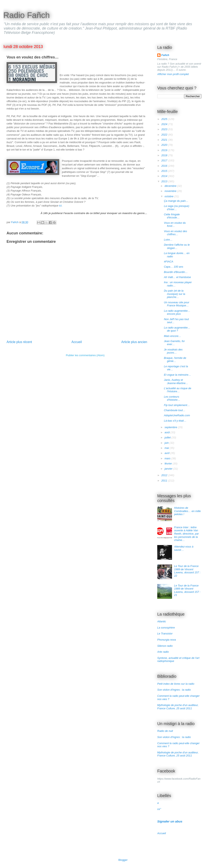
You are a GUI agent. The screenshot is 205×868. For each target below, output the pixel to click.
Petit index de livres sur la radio (176, 684)
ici (60, 206)
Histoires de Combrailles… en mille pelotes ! (187, 511)
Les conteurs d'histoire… (172, 398)
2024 (165, 124)
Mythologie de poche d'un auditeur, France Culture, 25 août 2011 (178, 707)
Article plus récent (19, 342)
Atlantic (162, 621)
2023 (165, 129)
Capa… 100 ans (173, 267)
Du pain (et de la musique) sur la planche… (174, 294)
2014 (165, 176)
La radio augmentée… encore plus (177, 312)
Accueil (77, 342)
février (169, 464)
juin (167, 443)
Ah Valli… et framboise (177, 277)
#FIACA (169, 262)
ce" (159, 809)
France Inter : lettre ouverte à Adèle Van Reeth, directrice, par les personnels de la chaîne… (186, 534)
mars (168, 458)
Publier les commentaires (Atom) (85, 355)
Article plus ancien (134, 342)
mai (167, 448)
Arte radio (163, 652)
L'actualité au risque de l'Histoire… (177, 390)
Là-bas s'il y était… (175, 421)
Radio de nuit (165, 731)
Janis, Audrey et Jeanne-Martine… (176, 382)
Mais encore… (172, 336)
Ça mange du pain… (176, 201)
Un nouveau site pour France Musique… (177, 304)
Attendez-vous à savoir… (184, 548)
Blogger (123, 860)
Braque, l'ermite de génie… (175, 360)
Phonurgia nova (167, 640)
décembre (171, 186)
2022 (165, 135)
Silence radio (165, 646)
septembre (171, 427)
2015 (165, 171)
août (168, 432)
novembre (171, 191)
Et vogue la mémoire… (177, 375)
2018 (165, 155)
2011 (165, 481)
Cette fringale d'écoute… (172, 216)
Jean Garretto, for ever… (174, 343)
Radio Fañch (27, 15)
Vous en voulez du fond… (175, 224)
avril (167, 453)
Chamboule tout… (175, 410)
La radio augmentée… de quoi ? (177, 329)
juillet (168, 437)
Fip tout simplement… (177, 405)
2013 (165, 181)
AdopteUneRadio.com (177, 415)
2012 (165, 475)
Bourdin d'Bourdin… (176, 272)
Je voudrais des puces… (173, 351)
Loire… (168, 240)
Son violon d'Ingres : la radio (174, 690)
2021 (165, 140)
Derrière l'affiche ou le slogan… (177, 246)
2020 (165, 145)
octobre (169, 196)
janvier (169, 469)
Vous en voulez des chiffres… (175, 233)
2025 (165, 119)
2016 (165, 166)
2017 (165, 160)
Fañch (165, 55)
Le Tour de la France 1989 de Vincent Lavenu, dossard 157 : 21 (187, 590)
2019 (165, 150)
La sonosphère (166, 628)
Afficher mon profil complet (173, 74)
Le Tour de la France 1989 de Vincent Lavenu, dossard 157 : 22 (187, 571)
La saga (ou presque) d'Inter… (177, 208)
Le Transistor (165, 634)
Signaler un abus (170, 821)
